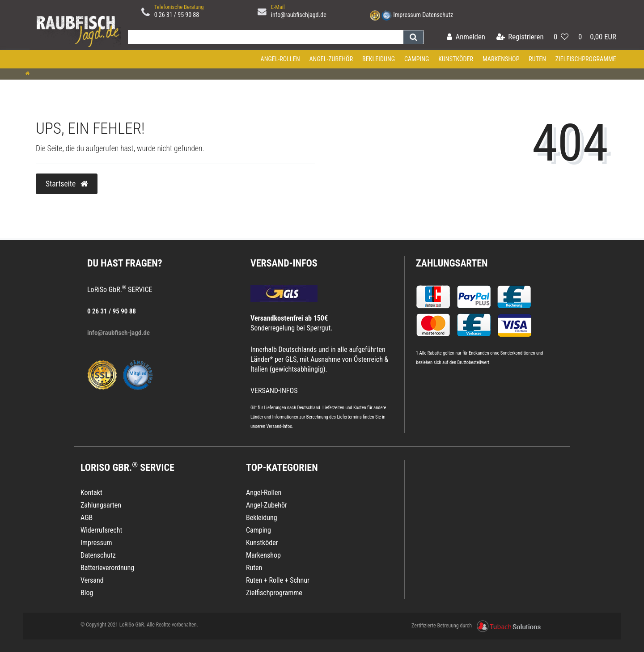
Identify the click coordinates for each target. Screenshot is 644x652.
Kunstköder (456, 59)
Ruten (537, 59)
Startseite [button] (67, 184)
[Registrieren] (520, 37)
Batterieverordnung (107, 568)
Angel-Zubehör (331, 59)
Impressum (407, 15)
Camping (417, 59)
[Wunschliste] (561, 37)
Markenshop (501, 59)
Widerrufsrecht (101, 530)
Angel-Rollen (280, 59)
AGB (87, 518)
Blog (87, 593)
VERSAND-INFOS (284, 263)
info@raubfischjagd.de (299, 15)
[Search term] (263, 37)
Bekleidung (379, 59)
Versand (92, 580)
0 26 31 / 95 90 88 (177, 15)
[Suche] (413, 37)
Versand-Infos (279, 426)
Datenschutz (438, 15)
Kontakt (91, 493)
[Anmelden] (466, 37)
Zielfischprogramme (586, 59)
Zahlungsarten (452, 263)
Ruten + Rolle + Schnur (278, 580)
